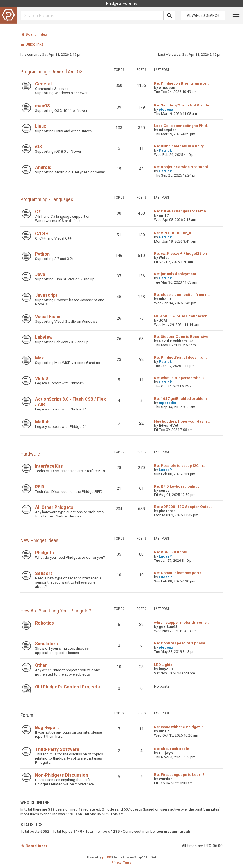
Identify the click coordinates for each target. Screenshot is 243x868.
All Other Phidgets (54, 507)
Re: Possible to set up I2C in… (180, 466)
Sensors (44, 573)
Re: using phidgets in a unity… (180, 146)
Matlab (42, 422)
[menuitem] (116, 863)
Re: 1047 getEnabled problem (180, 399)
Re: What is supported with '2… (181, 378)
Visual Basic (48, 317)
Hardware (30, 454)
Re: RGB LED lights (170, 552)
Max (39, 358)
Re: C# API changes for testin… (181, 211)
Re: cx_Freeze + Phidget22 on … (182, 253)
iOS (39, 147)
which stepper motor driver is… (182, 622)
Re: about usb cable (172, 749)
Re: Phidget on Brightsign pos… (182, 83)
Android (43, 167)
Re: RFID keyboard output (176, 486)
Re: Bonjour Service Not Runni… (182, 167)
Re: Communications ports (178, 573)
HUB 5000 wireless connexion (181, 316)
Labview (44, 337)
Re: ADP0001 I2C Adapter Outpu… (184, 507)
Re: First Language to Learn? (179, 775)
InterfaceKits (49, 466)
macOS (43, 106)
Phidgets (44, 553)
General (43, 84)
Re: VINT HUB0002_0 (173, 233)
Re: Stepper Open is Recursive (181, 337)
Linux (41, 126)
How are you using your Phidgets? (56, 611)
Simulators (46, 644)
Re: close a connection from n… (182, 295)
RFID (40, 487)
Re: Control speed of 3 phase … (181, 643)
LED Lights (163, 665)
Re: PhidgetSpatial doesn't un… (181, 357)
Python (42, 254)
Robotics (44, 623)
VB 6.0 (42, 378)
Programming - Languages (47, 199)
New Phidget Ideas (39, 540)
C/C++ (42, 234)
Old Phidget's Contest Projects (67, 687)
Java (40, 274)
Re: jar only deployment (175, 274)
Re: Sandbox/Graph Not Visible (182, 105)
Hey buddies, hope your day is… (182, 421)
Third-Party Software (57, 749)
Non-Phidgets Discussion (62, 775)
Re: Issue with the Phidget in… (180, 727)
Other (41, 665)
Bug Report (47, 727)
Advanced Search (203, 15)
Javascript (46, 295)
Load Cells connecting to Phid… (182, 126)
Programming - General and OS (52, 72)
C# (38, 212)
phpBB (107, 857)
